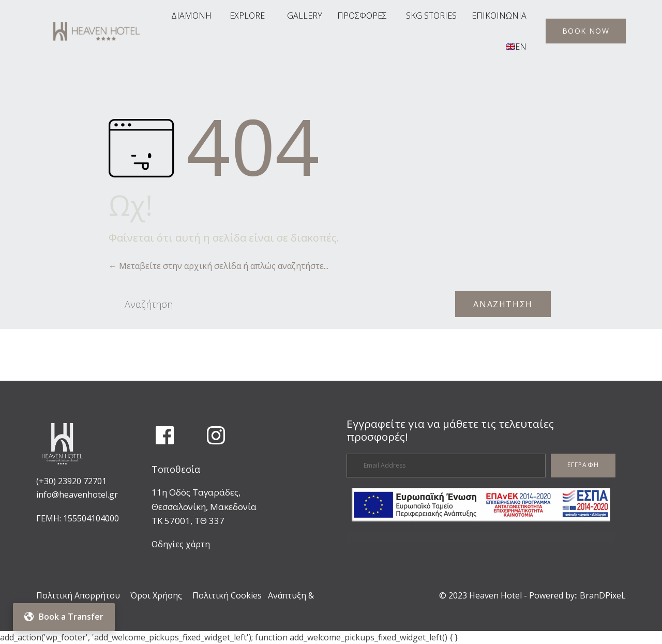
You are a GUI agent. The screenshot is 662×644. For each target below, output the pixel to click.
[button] (586, 31)
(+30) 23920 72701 (71, 481)
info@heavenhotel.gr (77, 495)
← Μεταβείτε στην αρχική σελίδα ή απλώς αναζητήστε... (219, 266)
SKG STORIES (431, 16)
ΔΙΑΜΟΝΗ (191, 16)
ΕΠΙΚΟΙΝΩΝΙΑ (499, 16)
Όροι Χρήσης (156, 595)
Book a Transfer (64, 617)
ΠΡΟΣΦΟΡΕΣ (362, 16)
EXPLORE (247, 16)
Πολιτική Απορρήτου (78, 595)
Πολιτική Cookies (227, 595)
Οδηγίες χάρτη (181, 544)
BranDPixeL (603, 595)
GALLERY (305, 16)
